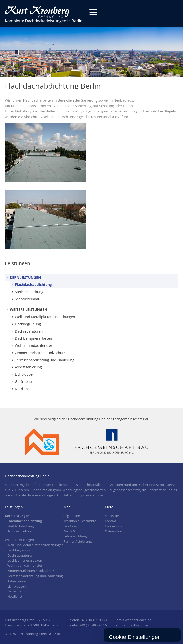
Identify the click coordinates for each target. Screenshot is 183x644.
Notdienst (23, 389)
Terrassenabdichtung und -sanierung (45, 360)
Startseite (112, 516)
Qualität (69, 531)
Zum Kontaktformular (132, 625)
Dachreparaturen (29, 331)
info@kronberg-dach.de (134, 620)
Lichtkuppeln (25, 374)
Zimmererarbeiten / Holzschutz (40, 353)
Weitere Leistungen (28, 310)
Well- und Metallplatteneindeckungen (45, 317)
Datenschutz (114, 531)
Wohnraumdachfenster (34, 346)
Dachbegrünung (28, 324)
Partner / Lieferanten (79, 541)
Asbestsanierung (28, 367)
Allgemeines (72, 516)
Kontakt (111, 521)
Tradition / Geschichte (80, 521)
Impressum (113, 526)
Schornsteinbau (27, 299)
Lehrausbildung (75, 536)
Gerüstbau (23, 381)
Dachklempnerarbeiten (34, 338)
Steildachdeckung (29, 292)
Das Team (71, 526)
